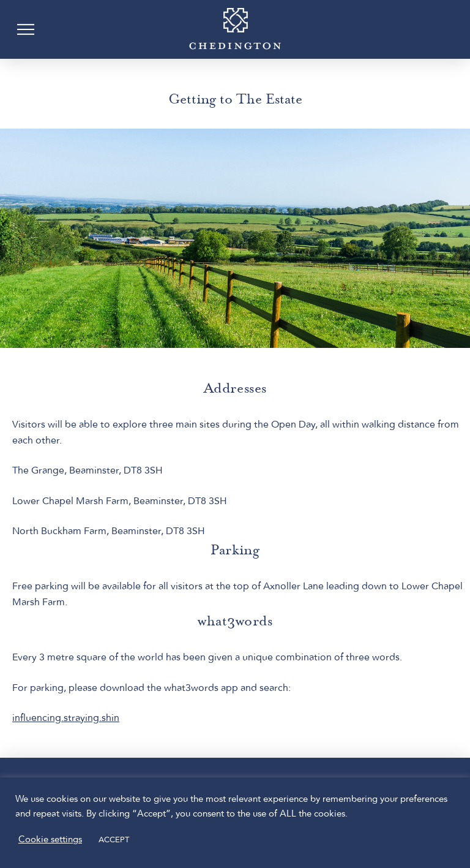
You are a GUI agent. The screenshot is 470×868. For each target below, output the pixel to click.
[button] (26, 29)
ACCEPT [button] (114, 840)
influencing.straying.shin (66, 719)
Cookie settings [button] (50, 840)
